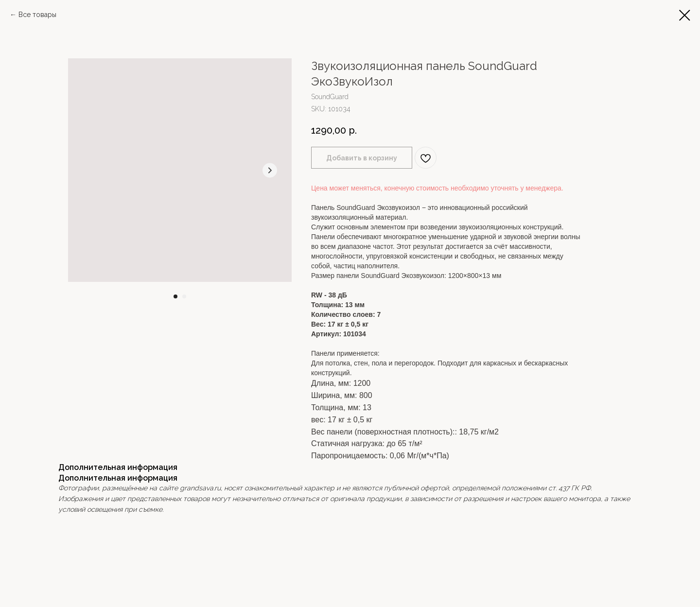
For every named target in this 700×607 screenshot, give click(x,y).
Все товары (37, 15)
